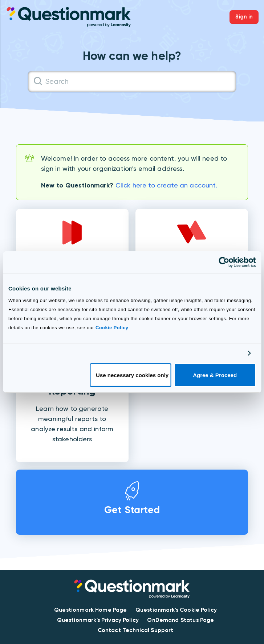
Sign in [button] (244, 17)
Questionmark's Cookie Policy (176, 610)
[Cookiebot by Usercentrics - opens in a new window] (224, 262)
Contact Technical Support (136, 630)
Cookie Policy (112, 328)
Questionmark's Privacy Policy (98, 620)
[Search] (132, 82)
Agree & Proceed (215, 375)
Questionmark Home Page (90, 610)
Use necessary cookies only (132, 375)
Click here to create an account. (166, 185)
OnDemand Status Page (180, 620)
